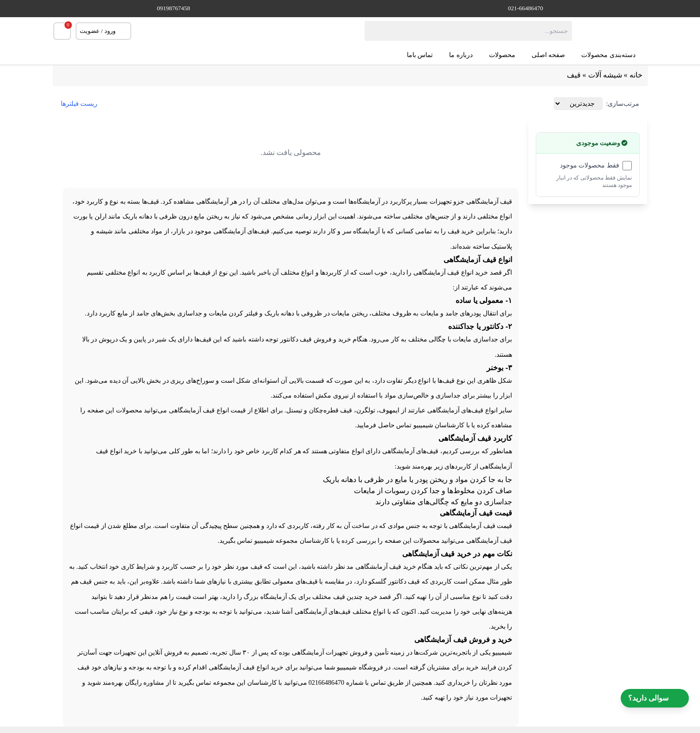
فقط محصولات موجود (590, 165)
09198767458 (173, 8)
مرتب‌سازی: (623, 104)
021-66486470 (526, 8)
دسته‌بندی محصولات (614, 55)
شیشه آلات (605, 75)
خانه (636, 75)
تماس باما (420, 55)
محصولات (502, 55)
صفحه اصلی (549, 55)
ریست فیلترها (79, 104)
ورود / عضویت (103, 31)
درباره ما (461, 55)
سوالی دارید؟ (655, 698)
